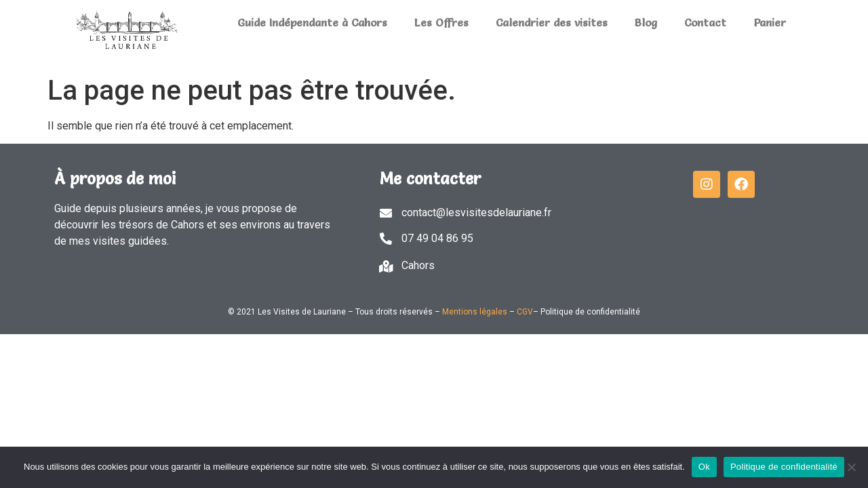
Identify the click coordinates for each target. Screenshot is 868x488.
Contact (705, 22)
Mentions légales (475, 312)
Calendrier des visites (552, 22)
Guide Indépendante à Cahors (312, 22)
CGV (525, 312)
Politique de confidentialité (784, 467)
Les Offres (441, 22)
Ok (704, 467)
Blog (646, 22)
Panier (770, 22)
